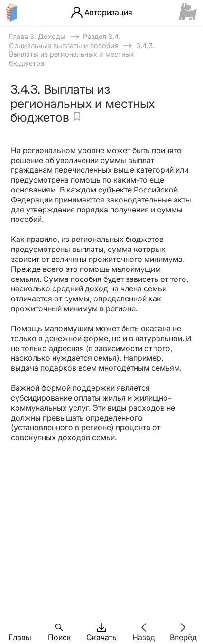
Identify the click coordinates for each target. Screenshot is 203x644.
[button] (20, 627)
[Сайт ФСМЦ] (188, 12)
